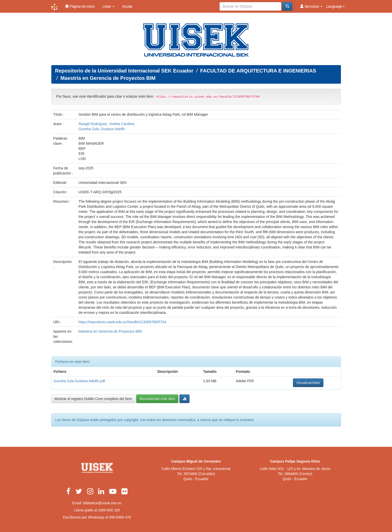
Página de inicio (80, 6)
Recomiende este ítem (157, 399)
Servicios (311, 6)
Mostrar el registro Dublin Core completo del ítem (93, 399)
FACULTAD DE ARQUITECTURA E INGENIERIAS (258, 71)
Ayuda (127, 6)
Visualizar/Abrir (308, 383)
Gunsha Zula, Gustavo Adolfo (102, 129)
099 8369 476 (120, 517)
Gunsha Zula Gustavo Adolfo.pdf (79, 381)
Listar (108, 6)
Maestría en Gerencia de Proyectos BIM (108, 78)
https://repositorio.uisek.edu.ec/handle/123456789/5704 (122, 322)
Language (335, 6)
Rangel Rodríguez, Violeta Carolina (106, 124)
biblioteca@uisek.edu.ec (102, 503)
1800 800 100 (109, 510)
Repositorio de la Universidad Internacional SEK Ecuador (124, 71)
